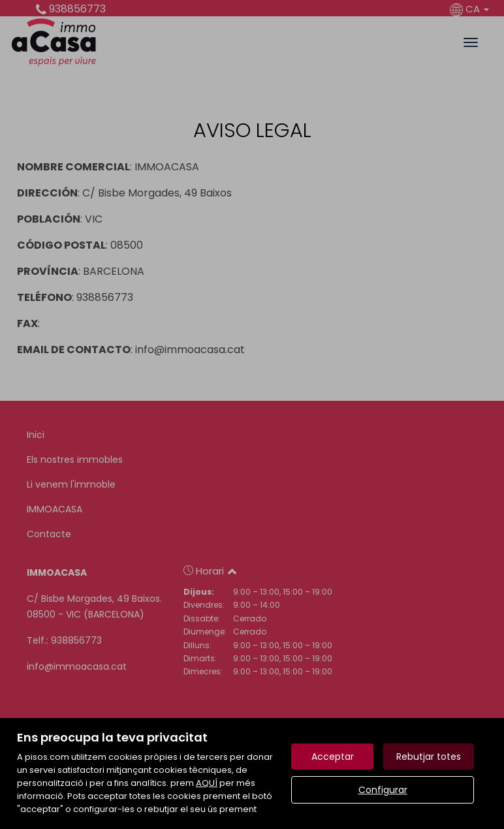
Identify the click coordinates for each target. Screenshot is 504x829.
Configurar (383, 790)
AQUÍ (207, 783)
